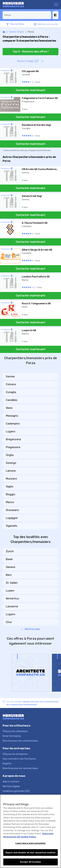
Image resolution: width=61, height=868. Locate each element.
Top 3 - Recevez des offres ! (30, 52)
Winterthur (13, 599)
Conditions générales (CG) (16, 791)
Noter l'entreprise (12, 736)
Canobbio (12, 400)
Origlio (10, 455)
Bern (9, 575)
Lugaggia (12, 518)
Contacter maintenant (30, 90)
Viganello (11, 526)
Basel (9, 559)
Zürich (10, 551)
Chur (9, 622)
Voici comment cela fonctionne (19, 759)
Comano (11, 384)
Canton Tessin (16, 32)
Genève (10, 567)
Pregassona (13, 447)
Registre (7, 764)
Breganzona (13, 439)
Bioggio (10, 494)
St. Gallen (12, 583)
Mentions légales (11, 786)
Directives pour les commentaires (20, 741)
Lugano (10, 431)
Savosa (10, 376)
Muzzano (11, 479)
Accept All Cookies (30, 862)
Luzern (10, 591)
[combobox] (27, 15)
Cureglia (11, 392)
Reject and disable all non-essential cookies (30, 853)
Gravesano (12, 510)
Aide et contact (11, 782)
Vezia (9, 408)
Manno (10, 502)
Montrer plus (30, 629)
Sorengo (11, 463)
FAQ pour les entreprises (15, 754)
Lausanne (12, 606)
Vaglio (10, 486)
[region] (30, 831)
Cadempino (13, 424)
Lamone (11, 471)
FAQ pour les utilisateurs (15, 731)
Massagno (12, 416)
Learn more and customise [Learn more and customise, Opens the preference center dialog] (30, 843)
